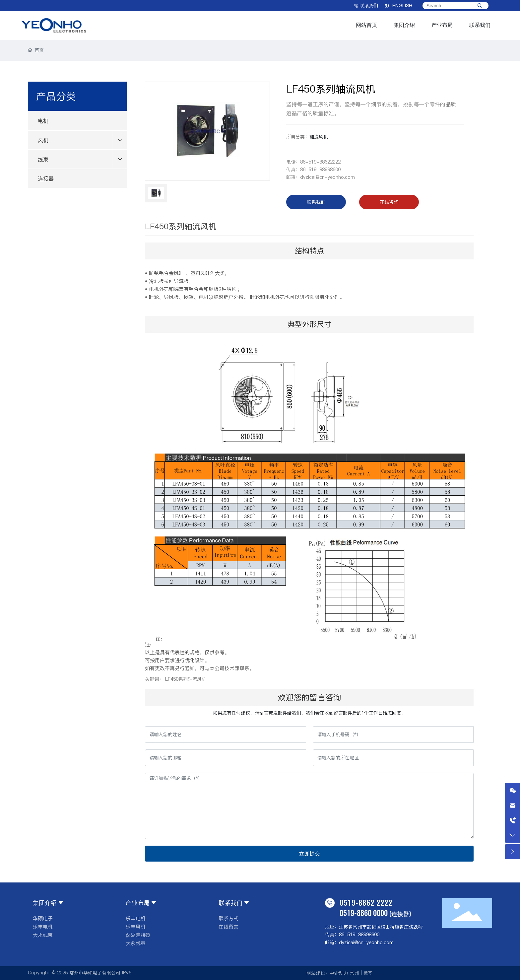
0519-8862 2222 (366, 902)
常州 (355, 973)
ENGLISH (398, 6)
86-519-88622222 (320, 162)
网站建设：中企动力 (327, 973)
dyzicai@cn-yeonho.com (327, 177)
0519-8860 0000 (364, 913)
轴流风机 (319, 137)
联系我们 (366, 6)
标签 (368, 973)
